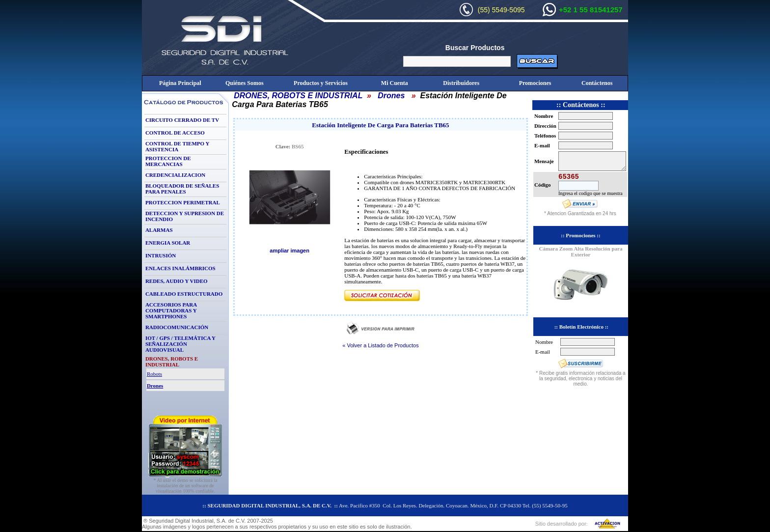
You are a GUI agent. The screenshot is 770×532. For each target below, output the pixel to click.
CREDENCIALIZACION (175, 175)
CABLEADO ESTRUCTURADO (184, 294)
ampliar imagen (289, 251)
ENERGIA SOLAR (168, 243)
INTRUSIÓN (161, 255)
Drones (391, 96)
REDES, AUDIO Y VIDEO (177, 281)
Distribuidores (461, 83)
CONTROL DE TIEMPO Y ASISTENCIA (177, 146)
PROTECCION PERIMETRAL (183, 202)
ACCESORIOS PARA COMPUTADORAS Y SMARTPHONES (171, 310)
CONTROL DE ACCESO (175, 133)
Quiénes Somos (245, 83)
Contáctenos (597, 83)
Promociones (535, 83)
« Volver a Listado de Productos (380, 345)
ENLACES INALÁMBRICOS (180, 268)
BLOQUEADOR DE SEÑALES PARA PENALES (182, 189)
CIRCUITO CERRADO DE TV (182, 120)
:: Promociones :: (580, 235)
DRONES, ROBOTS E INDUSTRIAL (298, 96)
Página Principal (180, 83)
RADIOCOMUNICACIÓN (177, 327)
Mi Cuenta (395, 83)
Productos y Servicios (321, 83)
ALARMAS (159, 230)
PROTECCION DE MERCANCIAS (168, 161)
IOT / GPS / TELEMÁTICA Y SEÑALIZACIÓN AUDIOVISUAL (180, 344)
